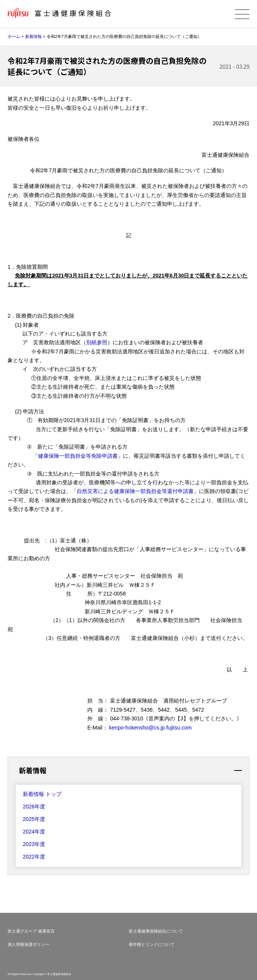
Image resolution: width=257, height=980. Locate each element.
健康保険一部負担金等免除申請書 (78, 456)
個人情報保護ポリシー (28, 944)
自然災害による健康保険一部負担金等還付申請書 (135, 491)
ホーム (14, 36)
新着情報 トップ (42, 794)
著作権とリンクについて (152, 944)
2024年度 (34, 832)
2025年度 (34, 819)
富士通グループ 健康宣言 (31, 931)
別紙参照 (97, 342)
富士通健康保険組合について (156, 931)
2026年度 (34, 807)
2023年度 (34, 844)
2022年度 (34, 857)
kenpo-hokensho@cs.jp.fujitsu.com (151, 728)
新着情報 (33, 36)
